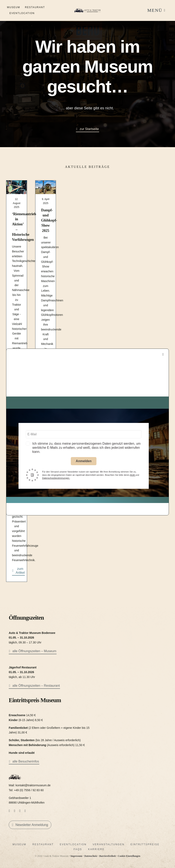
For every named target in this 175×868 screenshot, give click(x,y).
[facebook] (9, 811)
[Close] (163, 354)
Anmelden (84, 461)
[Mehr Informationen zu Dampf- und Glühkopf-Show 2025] (46, 278)
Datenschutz (91, 856)
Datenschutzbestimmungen (56, 478)
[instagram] (15, 811)
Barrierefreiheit (108, 856)
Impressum (76, 856)
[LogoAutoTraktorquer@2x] (88, 8)
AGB (133, 475)
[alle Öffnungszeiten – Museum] (33, 652)
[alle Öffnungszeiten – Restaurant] (34, 686)
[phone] (25, 811)
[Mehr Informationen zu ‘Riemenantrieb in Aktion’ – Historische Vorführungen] (17, 278)
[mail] (20, 811)
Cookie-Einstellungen (129, 856)
